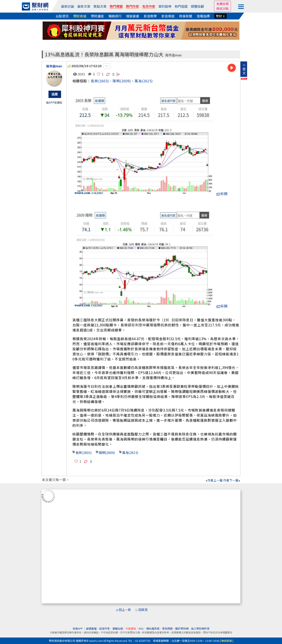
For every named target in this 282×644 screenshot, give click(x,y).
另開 (222, 194)
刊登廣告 (131, 628)
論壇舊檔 (91, 628)
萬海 (138, 81)
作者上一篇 (214, 480)
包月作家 (149, 6)
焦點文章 (100, 6)
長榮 (94, 81)
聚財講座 (97, 16)
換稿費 (244, 79)
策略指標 (203, 16)
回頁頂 (143, 610)
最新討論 (68, 6)
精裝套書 (133, 16)
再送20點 (222, 8)
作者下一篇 (232, 480)
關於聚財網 (182, 628)
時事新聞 (186, 16)
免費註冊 (223, 4)
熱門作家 (132, 6)
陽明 (102, 453)
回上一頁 (125, 610)
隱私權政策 (153, 628)
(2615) (147, 81)
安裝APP (78, 628)
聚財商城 (80, 16)
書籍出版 (118, 628)
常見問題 (167, 628)
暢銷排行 (115, 16)
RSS (141, 628)
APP (51, 103)
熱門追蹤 (181, 6)
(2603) (103, 81)
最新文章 (84, 6)
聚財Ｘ (221, 16)
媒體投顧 (197, 6)
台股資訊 (62, 16)
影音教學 (150, 16)
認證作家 (104, 628)
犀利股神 (165, 6)
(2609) (125, 81)
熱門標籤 (116, 6)
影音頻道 (168, 16)
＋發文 (244, 69)
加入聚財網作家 (200, 628)
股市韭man (173, 55)
